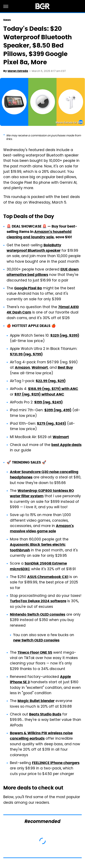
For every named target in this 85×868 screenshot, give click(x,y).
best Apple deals (66, 445)
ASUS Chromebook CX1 (48, 577)
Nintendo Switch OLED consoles (38, 614)
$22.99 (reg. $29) (51, 381)
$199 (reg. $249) (48, 402)
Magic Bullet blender (36, 701)
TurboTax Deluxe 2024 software (38, 601)
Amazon (22, 367)
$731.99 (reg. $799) (26, 354)
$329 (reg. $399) (65, 335)
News (7, 20)
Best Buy (65, 367)
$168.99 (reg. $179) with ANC (53, 389)
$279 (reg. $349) (51, 423)
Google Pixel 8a (28, 288)
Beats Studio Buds (45, 714)
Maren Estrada (18, 71)
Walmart (40, 367)
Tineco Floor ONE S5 (35, 652)
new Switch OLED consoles (36, 640)
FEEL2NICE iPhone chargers (56, 763)
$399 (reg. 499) (58, 410)
